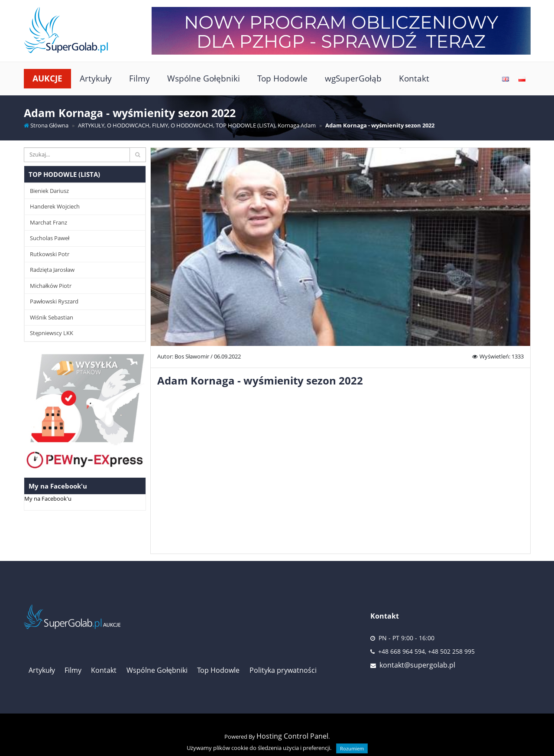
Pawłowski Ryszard (54, 301)
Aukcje (47, 78)
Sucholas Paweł (50, 238)
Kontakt (414, 78)
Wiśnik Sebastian (52, 317)
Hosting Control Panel (292, 736)
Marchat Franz (49, 222)
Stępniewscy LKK (52, 333)
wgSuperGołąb (353, 78)
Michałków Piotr (51, 286)
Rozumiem (352, 748)
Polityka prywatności (283, 670)
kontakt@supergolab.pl (417, 665)
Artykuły (96, 78)
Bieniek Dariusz (49, 191)
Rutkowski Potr (50, 254)
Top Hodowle (282, 78)
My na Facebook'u (48, 499)
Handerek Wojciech (55, 206)
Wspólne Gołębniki (204, 78)
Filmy (139, 78)
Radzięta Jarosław (52, 270)
